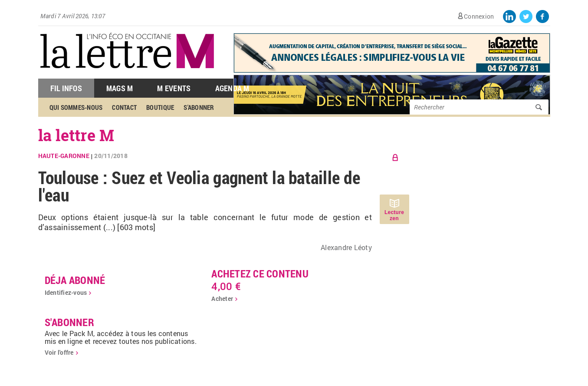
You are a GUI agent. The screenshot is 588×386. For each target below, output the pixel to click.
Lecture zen (394, 215)
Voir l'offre (59, 352)
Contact (124, 107)
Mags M (120, 88)
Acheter (222, 299)
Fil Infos (66, 88)
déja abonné (75, 280)
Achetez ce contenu (260, 274)
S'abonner (199, 107)
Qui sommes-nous (76, 107)
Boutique (160, 107)
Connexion (479, 16)
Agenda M (232, 88)
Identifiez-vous (66, 292)
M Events (174, 88)
